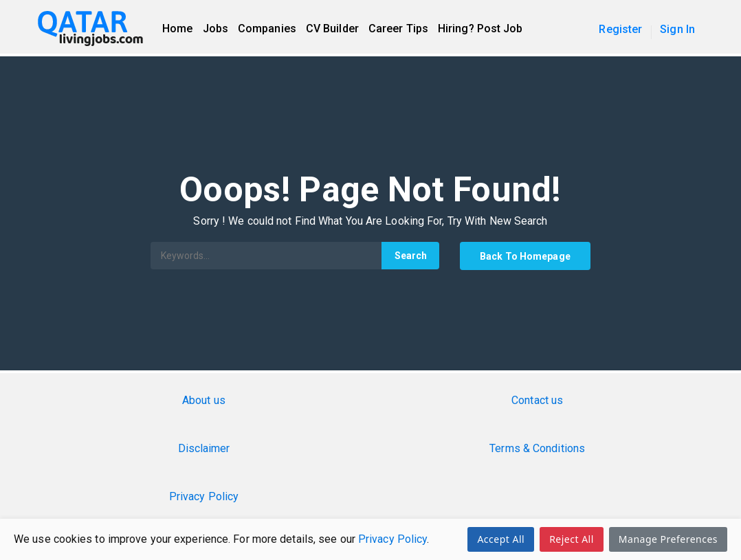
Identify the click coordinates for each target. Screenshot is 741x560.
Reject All (572, 539)
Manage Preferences (668, 539)
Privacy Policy (392, 539)
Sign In (677, 29)
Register (620, 29)
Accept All (501, 539)
